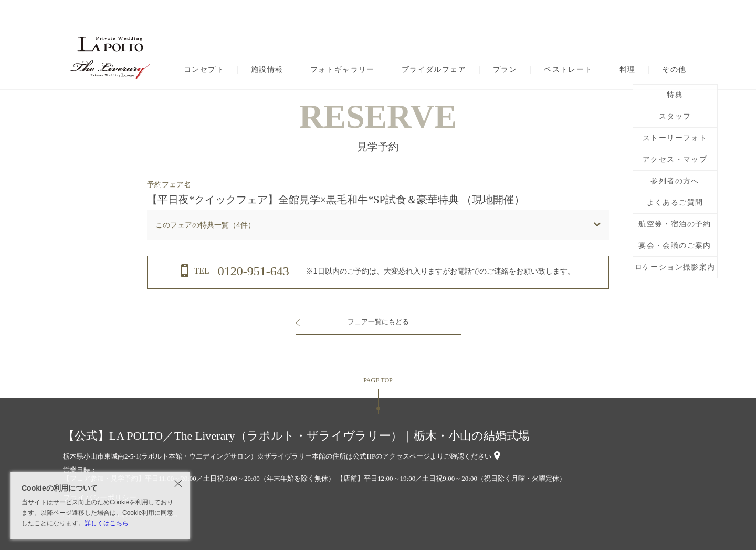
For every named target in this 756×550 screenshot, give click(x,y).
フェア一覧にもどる (378, 322)
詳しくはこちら (107, 523)
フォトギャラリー (343, 70)
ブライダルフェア (434, 70)
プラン (505, 70)
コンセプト (204, 70)
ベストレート (568, 70)
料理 (628, 70)
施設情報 (267, 70)
